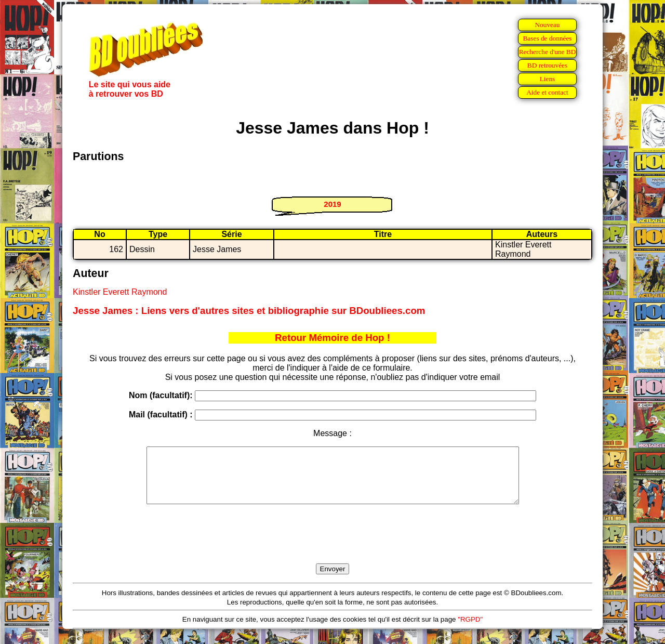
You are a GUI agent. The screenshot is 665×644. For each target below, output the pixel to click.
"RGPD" (470, 630)
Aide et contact (547, 92)
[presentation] (332, 546)
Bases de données (547, 38)
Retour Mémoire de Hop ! (332, 338)
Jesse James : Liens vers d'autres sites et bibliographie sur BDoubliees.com (249, 311)
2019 (332, 204)
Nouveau (547, 25)
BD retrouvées (547, 65)
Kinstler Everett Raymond (120, 292)
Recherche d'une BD (548, 52)
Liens (548, 79)
